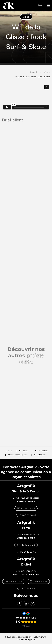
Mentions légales (26, 640)
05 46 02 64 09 (26, 515)
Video (47, 72)
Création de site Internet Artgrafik (29, 637)
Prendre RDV (38, 581)
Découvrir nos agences (18, 455)
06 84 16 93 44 (26, 552)
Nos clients (24, 451)
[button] (44, 6)
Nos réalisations (42, 451)
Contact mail (26, 508)
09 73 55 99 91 (26, 589)
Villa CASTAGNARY (26, 571)
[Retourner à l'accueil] (9, 6)
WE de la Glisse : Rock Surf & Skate (33, 77)
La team (9, 451)
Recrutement (40, 455)
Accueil (33, 72)
